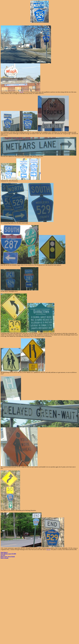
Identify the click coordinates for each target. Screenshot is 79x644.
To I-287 (3, 555)
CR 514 (21, 92)
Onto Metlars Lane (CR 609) (8, 554)
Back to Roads (5, 558)
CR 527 (48, 550)
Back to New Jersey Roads (8, 557)
